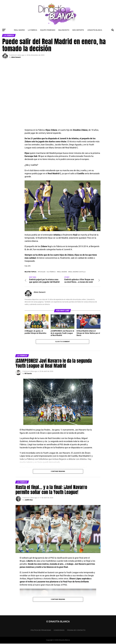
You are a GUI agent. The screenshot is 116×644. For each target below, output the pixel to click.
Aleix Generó (16, 57)
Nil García (28, 374)
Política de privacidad (41, 631)
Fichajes (42, 272)
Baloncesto (64, 30)
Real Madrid (19, 30)
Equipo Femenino (48, 30)
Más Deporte (78, 30)
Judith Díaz (29, 500)
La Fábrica (33, 30)
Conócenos (59, 631)
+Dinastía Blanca (95, 30)
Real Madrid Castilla (77, 272)
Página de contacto (76, 631)
